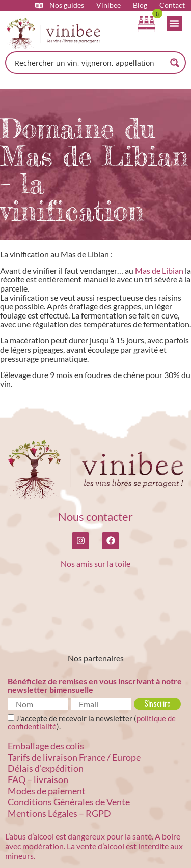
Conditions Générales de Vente (69, 802)
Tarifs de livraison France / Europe (74, 757)
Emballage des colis (46, 746)
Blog (140, 5)
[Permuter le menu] (174, 23)
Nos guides (67, 5)
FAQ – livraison (38, 779)
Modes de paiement (47, 791)
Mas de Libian (159, 270)
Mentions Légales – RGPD (59, 813)
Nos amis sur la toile (95, 563)
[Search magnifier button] (175, 63)
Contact (172, 5)
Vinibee (108, 5)
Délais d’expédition (46, 768)
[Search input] (89, 63)
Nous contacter (95, 517)
